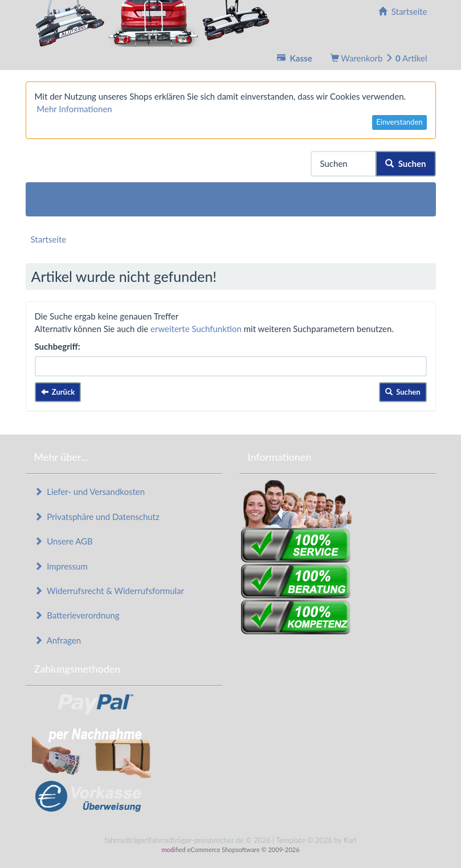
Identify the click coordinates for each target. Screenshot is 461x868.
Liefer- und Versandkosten (90, 492)
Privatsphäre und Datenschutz (97, 517)
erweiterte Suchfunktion (196, 329)
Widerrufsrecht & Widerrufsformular (109, 591)
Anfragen (58, 640)
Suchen (405, 163)
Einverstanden (399, 122)
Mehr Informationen (74, 109)
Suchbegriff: (58, 346)
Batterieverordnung (77, 615)
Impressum (61, 566)
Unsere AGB (64, 541)
